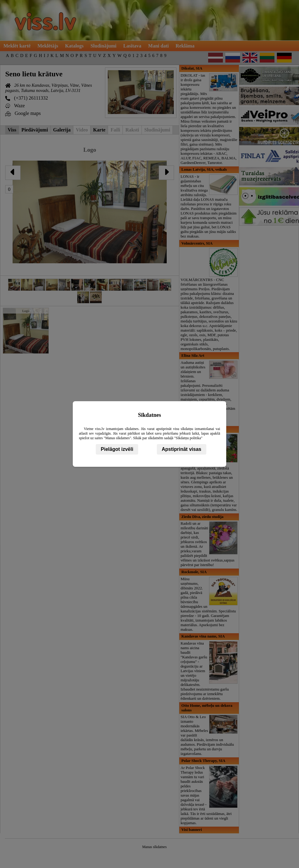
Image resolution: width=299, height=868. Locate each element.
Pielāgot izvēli (117, 449)
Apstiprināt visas (182, 449)
